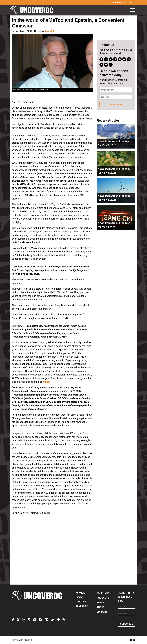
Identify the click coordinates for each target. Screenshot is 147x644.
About (101, 607)
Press (100, 603)
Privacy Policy (80, 595)
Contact (81, 601)
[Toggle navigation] (133, 10)
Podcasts (103, 598)
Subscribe (116, 105)
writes (46, 382)
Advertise (82, 606)
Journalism (104, 593)
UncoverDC (32, 10)
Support (102, 612)
